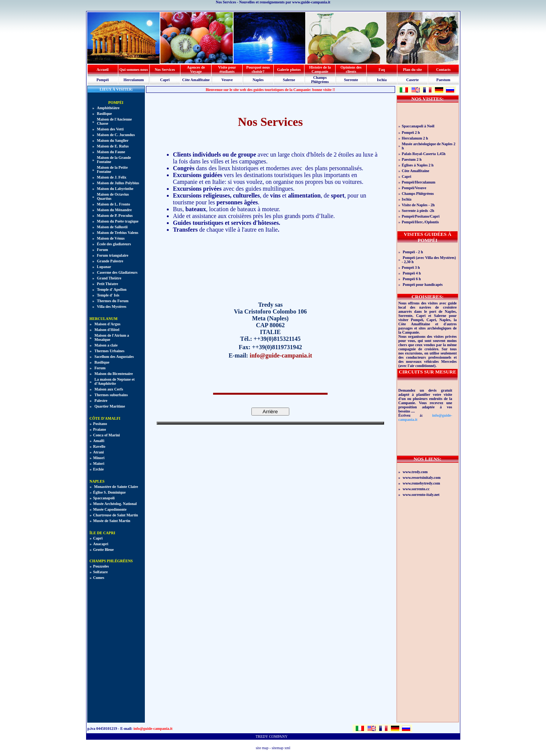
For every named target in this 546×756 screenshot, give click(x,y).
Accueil (103, 70)
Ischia (382, 80)
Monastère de (116, 487)
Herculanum (134, 80)
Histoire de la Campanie (320, 69)
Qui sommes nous (134, 70)
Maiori (99, 463)
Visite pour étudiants (227, 69)
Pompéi (102, 80)
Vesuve (227, 80)
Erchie (99, 469)
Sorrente (351, 80)
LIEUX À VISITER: (116, 89)
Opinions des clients (351, 69)
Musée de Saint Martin (112, 521)
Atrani (99, 452)
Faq (382, 70)
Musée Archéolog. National (115, 504)
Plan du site (413, 70)
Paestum (443, 80)
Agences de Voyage (196, 69)
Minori (99, 458)
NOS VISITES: (428, 99)
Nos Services (165, 70)
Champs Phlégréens (320, 80)
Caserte (412, 80)
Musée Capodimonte (110, 509)
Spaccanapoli (104, 498)
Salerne (289, 80)
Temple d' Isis (108, 295)
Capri (165, 80)
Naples (258, 80)
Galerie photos (289, 70)
